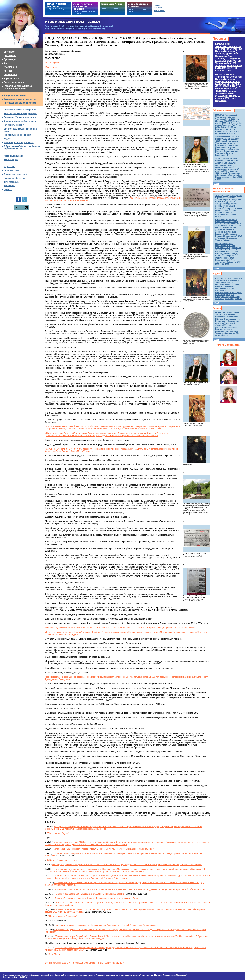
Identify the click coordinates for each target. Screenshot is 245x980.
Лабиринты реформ (223, 110)
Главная (158, 5)
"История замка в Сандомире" (63, 916)
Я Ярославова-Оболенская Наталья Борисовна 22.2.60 (22, 148)
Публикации (10, 59)
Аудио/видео (10, 67)
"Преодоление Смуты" (58, 833)
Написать (158, 8)
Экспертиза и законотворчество (20, 99)
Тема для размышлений (15, 174)
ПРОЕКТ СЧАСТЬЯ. (229, 88)
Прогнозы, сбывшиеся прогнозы (20, 103)
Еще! (217, 184)
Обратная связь (11, 170)
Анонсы (217, 308)
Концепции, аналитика (15, 95)
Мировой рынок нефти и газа (19, 143)
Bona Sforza (54, 954)
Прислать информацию (15, 178)
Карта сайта (9, 167)
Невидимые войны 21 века (17, 135)
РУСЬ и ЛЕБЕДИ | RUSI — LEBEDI (72, 22)
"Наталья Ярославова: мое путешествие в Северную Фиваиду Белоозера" (89, 894)
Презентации (10, 75)
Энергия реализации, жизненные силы (223, 190)
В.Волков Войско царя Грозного (62, 860)
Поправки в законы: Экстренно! (20, 110)
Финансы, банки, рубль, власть (20, 121)
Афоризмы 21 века (13, 156)
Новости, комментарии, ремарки (20, 114)
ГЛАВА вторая (52, 67)
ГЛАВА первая (52, 63)
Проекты (219, 39)
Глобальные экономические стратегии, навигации (18, 87)
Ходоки (216, 273)
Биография (9, 52)
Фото (6, 63)
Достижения (10, 56)
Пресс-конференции (14, 82)
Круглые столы (11, 78)
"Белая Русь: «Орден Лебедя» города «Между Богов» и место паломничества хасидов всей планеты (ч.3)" (103, 849)
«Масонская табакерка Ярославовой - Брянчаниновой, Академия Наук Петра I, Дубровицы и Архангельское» (106, 925)
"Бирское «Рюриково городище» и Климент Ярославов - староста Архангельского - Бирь (95, 898)
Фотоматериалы (229, 345)
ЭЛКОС (23, 977)
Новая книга (9, 186)
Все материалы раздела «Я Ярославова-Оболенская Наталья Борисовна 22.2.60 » (85, 963)
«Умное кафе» (11, 160)
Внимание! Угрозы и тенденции (20, 117)
